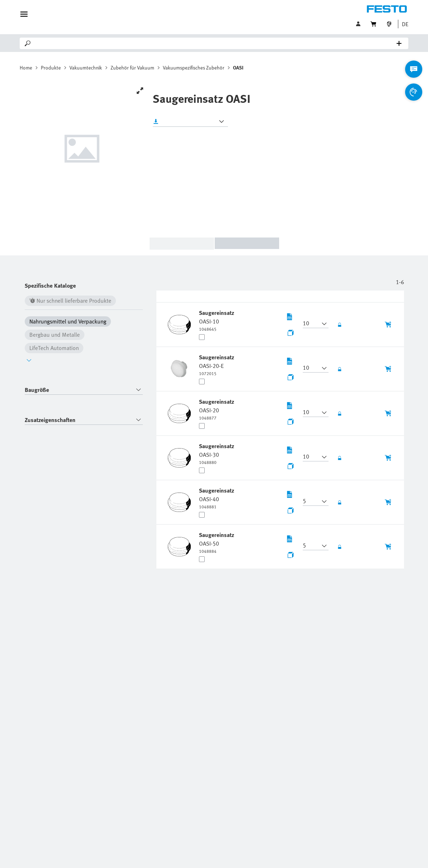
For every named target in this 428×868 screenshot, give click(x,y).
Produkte (51, 68)
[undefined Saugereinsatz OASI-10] (217, 320)
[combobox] (84, 390)
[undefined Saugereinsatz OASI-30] (217, 454)
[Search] (215, 43)
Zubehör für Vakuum (132, 68)
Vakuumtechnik (86, 68)
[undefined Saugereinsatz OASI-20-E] (217, 365)
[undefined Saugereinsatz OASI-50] (217, 542)
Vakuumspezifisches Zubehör (194, 68)
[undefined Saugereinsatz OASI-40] (217, 498)
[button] (403, 24)
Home (26, 68)
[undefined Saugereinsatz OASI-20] (217, 409)
